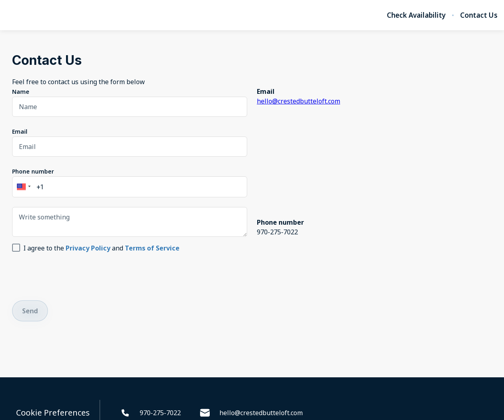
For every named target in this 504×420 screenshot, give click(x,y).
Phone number (33, 171)
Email (20, 131)
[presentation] (73, 275)
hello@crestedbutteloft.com (298, 101)
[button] (23, 187)
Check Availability (416, 15)
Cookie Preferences (53, 413)
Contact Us (479, 15)
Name (21, 92)
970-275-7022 (151, 413)
